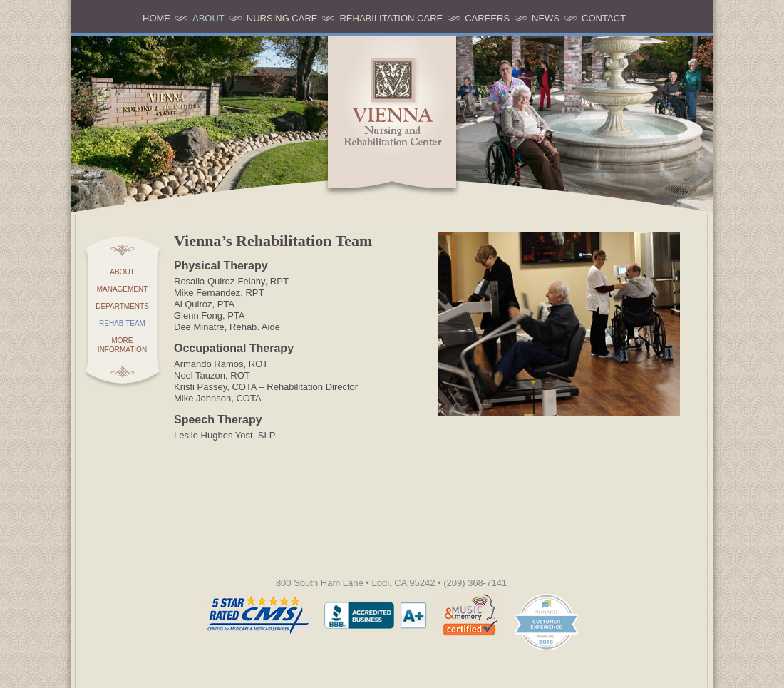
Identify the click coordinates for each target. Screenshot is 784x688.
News (546, 18)
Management (123, 289)
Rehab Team (122, 323)
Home (156, 18)
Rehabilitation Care (391, 18)
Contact (604, 18)
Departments (122, 306)
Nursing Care (282, 18)
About (208, 18)
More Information (122, 345)
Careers (487, 18)
